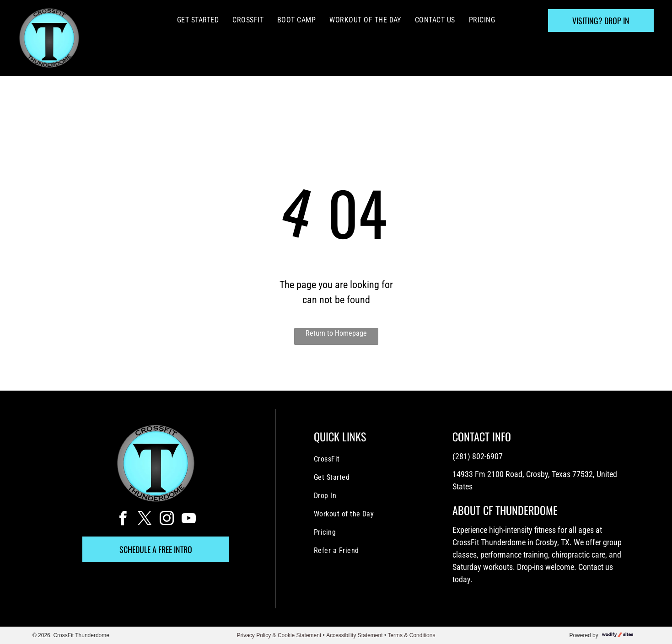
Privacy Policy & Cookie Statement (279, 635)
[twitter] (145, 520)
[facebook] (123, 520)
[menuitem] (198, 20)
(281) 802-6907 (478, 456)
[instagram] (167, 520)
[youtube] (188, 520)
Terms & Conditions (411, 635)
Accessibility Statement (354, 635)
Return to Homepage (336, 333)
